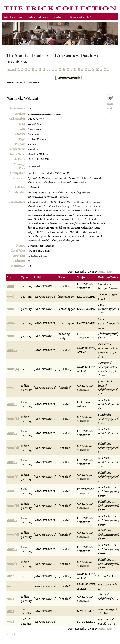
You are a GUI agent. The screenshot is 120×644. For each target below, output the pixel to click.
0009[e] (13, 549)
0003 (11, 309)
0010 (11, 576)
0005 (11, 336)
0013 (10, 611)
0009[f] (13, 564)
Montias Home (14, 17)
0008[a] (13, 404)
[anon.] (11, 69)
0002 (11, 296)
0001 (11, 286)
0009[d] (13, 535)
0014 (11, 621)
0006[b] (13, 369)
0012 (10, 599)
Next (102, 271)
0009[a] (13, 491)
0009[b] (13, 506)
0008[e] (13, 462)
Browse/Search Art (82, 17)
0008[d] (13, 448)
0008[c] (13, 433)
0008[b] (13, 419)
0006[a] (13, 350)
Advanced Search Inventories (47, 17)
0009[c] (13, 520)
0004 (11, 323)
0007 (11, 387)
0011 (10, 586)
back (11, 634)
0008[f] (13, 477)
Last (110, 271)
